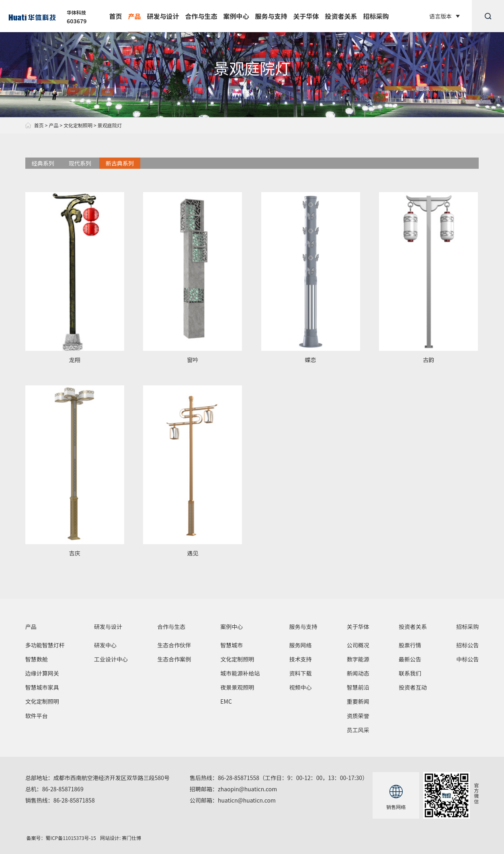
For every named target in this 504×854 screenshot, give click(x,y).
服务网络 (301, 645)
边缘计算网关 (42, 673)
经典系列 (43, 163)
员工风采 (358, 730)
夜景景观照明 (237, 687)
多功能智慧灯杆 (45, 645)
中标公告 (467, 659)
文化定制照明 (78, 125)
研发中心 (105, 645)
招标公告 (467, 645)
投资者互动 (413, 687)
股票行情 (410, 645)
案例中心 (236, 16)
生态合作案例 (174, 659)
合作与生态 (201, 16)
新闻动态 (358, 673)
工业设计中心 (111, 659)
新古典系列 (120, 163)
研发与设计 (163, 16)
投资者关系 (341, 16)
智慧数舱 (37, 659)
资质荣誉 (358, 716)
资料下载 (301, 673)
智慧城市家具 (42, 687)
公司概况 (358, 645)
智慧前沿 (358, 687)
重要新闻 (358, 701)
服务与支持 (271, 16)
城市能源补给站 (240, 673)
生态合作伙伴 (174, 645)
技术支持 (301, 659)
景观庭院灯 (110, 125)
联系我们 (410, 673)
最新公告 (410, 659)
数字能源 (358, 659)
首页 (115, 16)
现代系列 (80, 163)
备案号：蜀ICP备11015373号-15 (61, 838)
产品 (134, 16)
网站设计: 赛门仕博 (121, 838)
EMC (226, 701)
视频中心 (301, 687)
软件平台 (37, 716)
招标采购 (376, 16)
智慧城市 (232, 645)
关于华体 (306, 16)
